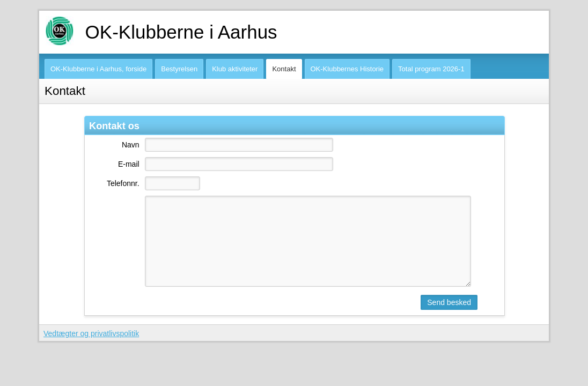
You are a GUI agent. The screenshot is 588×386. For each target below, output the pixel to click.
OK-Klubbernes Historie (347, 69)
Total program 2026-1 (431, 69)
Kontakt (284, 69)
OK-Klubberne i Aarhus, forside (98, 69)
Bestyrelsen (179, 69)
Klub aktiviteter (235, 69)
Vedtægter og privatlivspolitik (91, 333)
